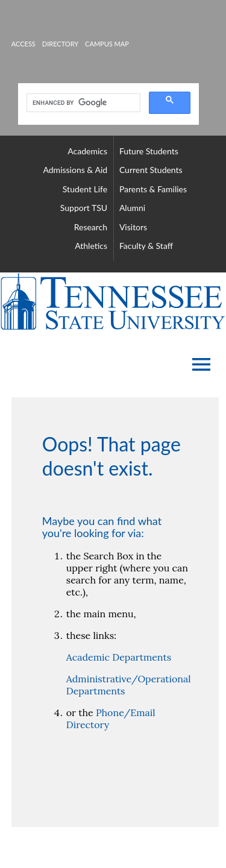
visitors (133, 227)
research (91, 227)
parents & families (153, 189)
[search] (82, 103)
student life (85, 189)
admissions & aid (75, 170)
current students (151, 170)
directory (60, 44)
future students (149, 151)
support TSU (84, 208)
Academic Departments (119, 657)
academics (87, 151)
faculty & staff (146, 246)
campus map (107, 44)
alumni (132, 208)
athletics (91, 246)
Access (24, 44)
